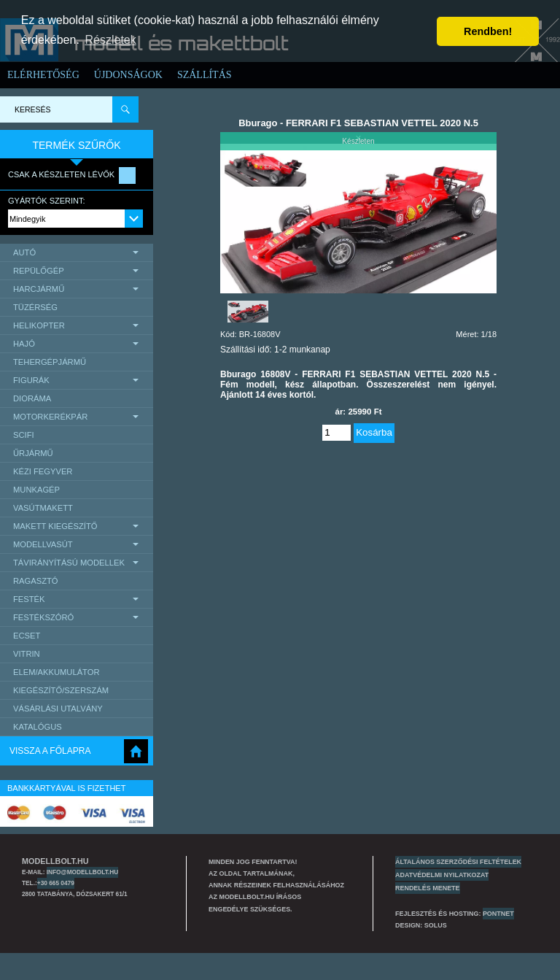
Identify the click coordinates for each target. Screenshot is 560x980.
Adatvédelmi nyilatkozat (442, 875)
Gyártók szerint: (47, 201)
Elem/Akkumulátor (57, 672)
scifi (24, 435)
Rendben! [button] (488, 31)
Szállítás (205, 75)
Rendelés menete (428, 888)
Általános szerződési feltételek (458, 862)
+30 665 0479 (56, 883)
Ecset (27, 636)
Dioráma (32, 398)
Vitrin (27, 654)
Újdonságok (128, 75)
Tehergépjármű (50, 362)
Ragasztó (36, 581)
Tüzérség (35, 307)
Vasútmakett (43, 508)
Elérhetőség (43, 75)
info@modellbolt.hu (82, 872)
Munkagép (36, 490)
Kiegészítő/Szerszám (61, 690)
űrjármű (33, 453)
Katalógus (38, 727)
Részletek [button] (111, 40)
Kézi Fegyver (43, 471)
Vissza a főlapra (50, 751)
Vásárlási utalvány (58, 709)
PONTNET (498, 914)
